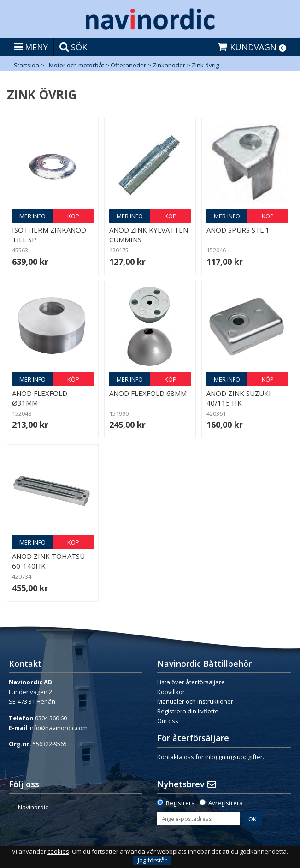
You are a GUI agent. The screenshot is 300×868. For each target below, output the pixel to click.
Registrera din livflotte (188, 711)
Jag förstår (152, 860)
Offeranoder (128, 65)
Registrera (180, 803)
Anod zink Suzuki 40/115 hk (239, 398)
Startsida (26, 65)
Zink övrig (205, 65)
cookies (58, 852)
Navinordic (33, 807)
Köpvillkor (171, 692)
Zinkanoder (169, 65)
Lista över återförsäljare (191, 682)
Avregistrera (226, 803)
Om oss (168, 721)
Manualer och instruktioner (195, 701)
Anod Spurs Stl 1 (238, 230)
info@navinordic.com (58, 728)
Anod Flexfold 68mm (148, 393)
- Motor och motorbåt (75, 65)
